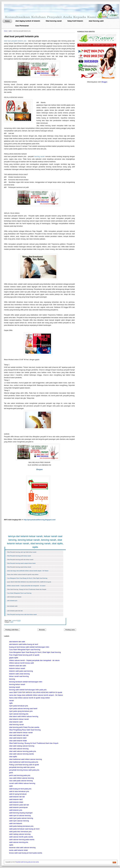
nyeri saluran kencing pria (19, 714)
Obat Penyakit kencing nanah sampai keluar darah (21, 563)
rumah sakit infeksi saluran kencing (22, 783)
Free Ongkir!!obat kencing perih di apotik (24, 655)
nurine (14, 621)
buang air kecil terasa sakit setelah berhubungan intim (29, 647)
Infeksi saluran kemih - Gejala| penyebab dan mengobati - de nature (26, 586)
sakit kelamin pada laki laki (15, 611)
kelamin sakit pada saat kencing (21, 671)
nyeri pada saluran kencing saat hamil (23, 708)
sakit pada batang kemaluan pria (21, 826)
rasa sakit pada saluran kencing (21, 781)
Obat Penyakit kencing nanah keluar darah (19, 567)
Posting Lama (70, 630)
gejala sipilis (14, 658)
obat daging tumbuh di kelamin (28, 21)
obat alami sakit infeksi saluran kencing (24, 716)
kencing (12, 679)
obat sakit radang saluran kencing (22, 746)
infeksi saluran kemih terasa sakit (21, 663)
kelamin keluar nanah (17, 668)
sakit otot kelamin (16, 823)
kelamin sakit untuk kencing (19, 674)
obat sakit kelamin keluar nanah (21, 733)
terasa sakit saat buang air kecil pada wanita (26, 853)
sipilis (10, 31)
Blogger (104, 82)
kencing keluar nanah (17, 684)
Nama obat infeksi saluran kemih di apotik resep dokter (23, 574)
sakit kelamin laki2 (16, 799)
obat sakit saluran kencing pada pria (23, 751)
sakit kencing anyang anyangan (21, 813)
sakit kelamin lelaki (16, 802)
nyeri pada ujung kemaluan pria (21, 711)
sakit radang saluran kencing (20, 834)
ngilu (11, 703)
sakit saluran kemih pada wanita (21, 837)
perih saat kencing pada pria (20, 775)
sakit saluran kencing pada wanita (22, 840)
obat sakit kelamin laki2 (18, 738)
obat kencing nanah (16, 725)
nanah (11, 700)
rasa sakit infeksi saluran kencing (21, 778)
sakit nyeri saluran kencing (19, 821)
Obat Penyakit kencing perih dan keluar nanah (20, 559)
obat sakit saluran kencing (19, 749)
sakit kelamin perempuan (14, 597)
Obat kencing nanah (54, 21)
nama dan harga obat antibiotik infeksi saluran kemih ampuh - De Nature (28, 571)
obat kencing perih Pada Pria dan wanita (24, 727)
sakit (11, 786)
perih (11, 773)
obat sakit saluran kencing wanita (22, 754)
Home (7, 21)
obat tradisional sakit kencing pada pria (24, 762)
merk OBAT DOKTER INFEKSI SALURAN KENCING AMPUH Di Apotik (29, 582)
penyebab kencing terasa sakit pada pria (24, 770)
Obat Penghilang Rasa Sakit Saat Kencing (25, 730)
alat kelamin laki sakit (17, 642)
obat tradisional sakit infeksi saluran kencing (25, 759)
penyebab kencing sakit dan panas (22, 767)
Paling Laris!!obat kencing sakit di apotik (24, 765)
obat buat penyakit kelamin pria (21, 36)
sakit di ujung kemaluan (18, 794)
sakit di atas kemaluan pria (19, 791)
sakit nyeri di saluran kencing (20, 815)
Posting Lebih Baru (12, 630)
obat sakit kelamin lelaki (18, 741)
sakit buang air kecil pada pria (20, 789)
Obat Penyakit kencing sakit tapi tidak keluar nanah (22, 552)
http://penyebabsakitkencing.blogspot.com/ (40, 520)
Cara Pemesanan (22, 26)
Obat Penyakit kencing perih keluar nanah (19, 556)
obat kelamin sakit (12, 606)
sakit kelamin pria (12, 600)
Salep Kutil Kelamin (75, 21)
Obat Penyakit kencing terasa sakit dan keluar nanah (22, 614)
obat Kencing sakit (96, 21)
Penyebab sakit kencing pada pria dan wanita (27, 862)
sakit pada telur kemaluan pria (20, 832)
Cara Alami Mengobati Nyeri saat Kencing (19, 593)
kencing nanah (40, 157)
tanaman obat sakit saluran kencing (22, 847)
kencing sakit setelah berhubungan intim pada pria (28, 690)
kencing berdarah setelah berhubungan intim (26, 682)
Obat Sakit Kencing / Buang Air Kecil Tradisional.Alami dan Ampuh (27, 589)
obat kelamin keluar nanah (19, 719)
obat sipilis (13, 757)
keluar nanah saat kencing (19, 676)
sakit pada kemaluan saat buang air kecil (24, 829)
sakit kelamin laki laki (17, 797)
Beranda (42, 630)
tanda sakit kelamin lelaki (18, 850)
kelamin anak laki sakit (18, 666)
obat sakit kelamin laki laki (19, 735)
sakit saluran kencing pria (19, 842)
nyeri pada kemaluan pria (19, 706)
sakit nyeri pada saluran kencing (21, 818)
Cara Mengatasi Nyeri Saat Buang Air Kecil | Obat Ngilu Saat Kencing (27, 578)
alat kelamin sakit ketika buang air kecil (24, 644)
